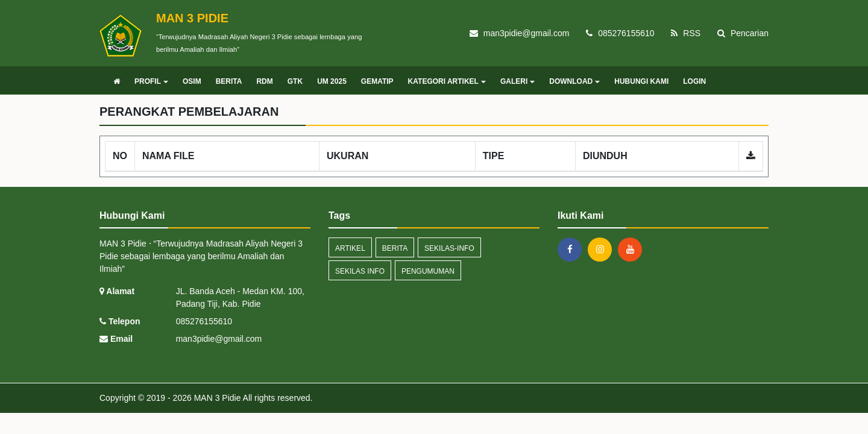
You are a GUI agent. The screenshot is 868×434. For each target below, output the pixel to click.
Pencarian (743, 33)
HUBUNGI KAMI (641, 81)
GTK (295, 81)
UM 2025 (332, 81)
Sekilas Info (360, 271)
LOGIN (694, 81)
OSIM (192, 81)
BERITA (229, 81)
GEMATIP (377, 81)
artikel (350, 248)
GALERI (517, 81)
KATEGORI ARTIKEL (447, 81)
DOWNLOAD (574, 81)
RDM (264, 81)
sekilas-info (449, 248)
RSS (686, 33)
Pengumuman (428, 271)
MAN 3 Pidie (216, 398)
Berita (395, 248)
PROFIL (151, 81)
